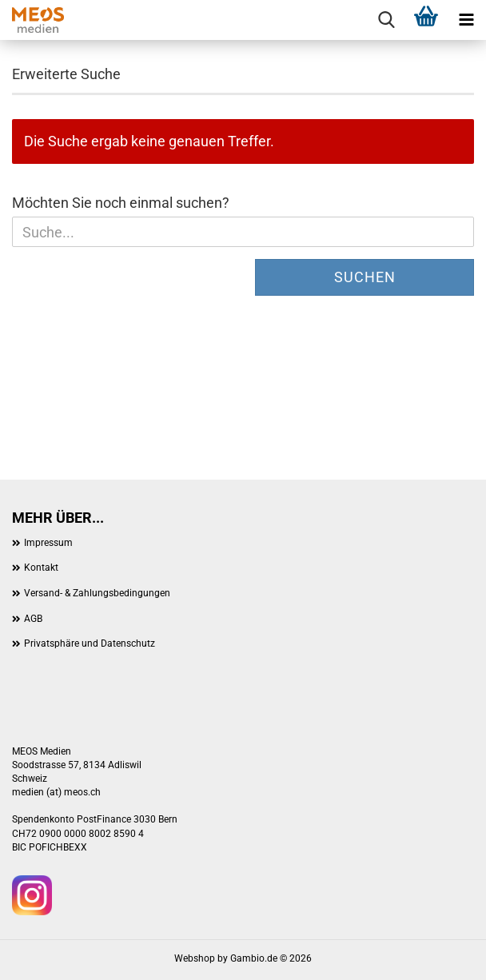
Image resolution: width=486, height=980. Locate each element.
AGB (33, 619)
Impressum (48, 543)
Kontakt (41, 568)
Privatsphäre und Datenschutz (90, 643)
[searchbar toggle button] (386, 20)
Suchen (365, 277)
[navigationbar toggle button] (466, 20)
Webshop (195, 958)
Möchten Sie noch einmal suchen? (121, 203)
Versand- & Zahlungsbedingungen (97, 593)
